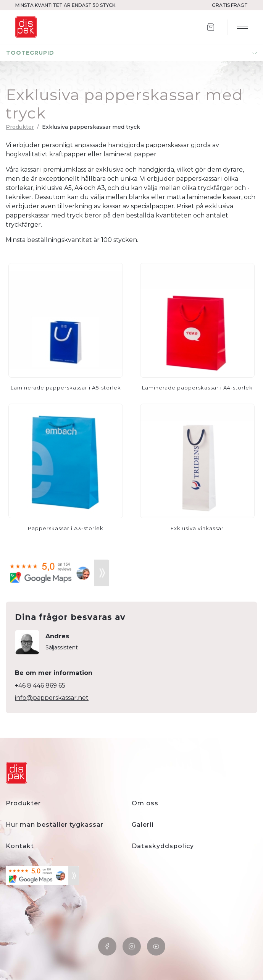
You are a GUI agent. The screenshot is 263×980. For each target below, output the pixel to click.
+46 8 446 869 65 (40, 686)
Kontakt (20, 846)
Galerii (143, 825)
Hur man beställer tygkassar (55, 825)
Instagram (132, 946)
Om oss (145, 803)
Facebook (107, 946)
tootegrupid (30, 53)
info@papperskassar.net (52, 698)
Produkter (20, 127)
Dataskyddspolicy (163, 846)
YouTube (156, 946)
